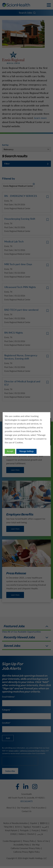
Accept (10, 451)
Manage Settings (26, 451)
